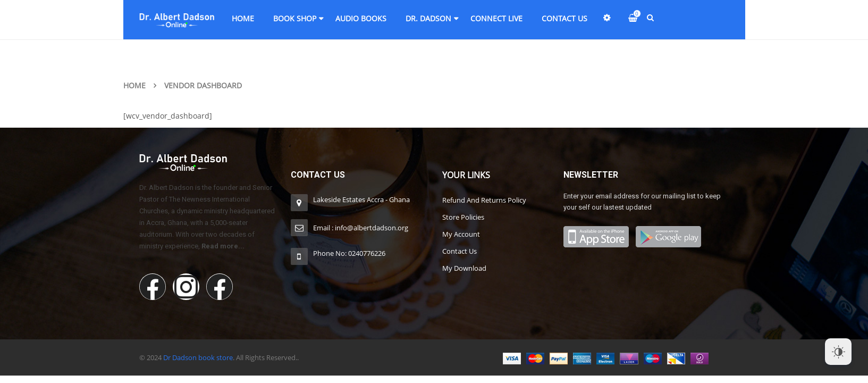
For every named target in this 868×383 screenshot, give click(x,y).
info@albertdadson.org (372, 228)
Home (134, 85)
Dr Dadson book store (198, 357)
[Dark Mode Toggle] (838, 352)
